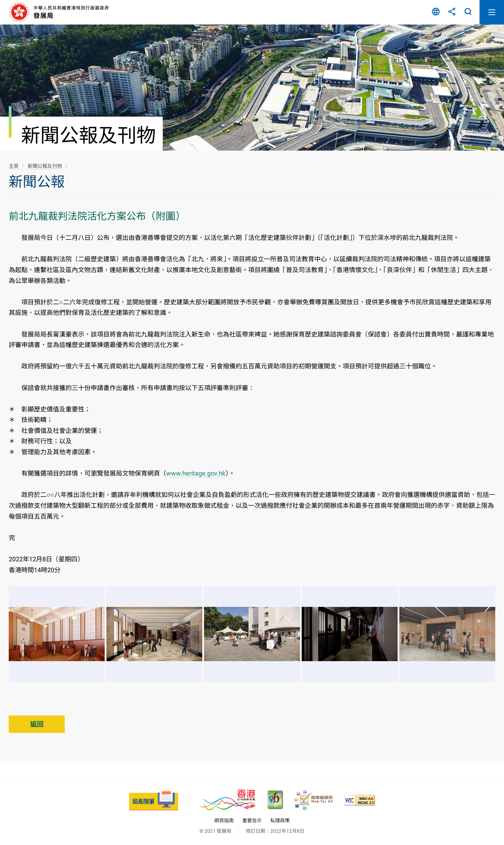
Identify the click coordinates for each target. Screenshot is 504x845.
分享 (452, 12)
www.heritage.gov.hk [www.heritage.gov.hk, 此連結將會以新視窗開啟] (196, 473)
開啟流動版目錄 (492, 12)
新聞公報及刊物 (45, 166)
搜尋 (468, 12)
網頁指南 (224, 820)
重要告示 (252, 820)
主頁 (14, 166)
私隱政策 (280, 820)
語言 (436, 12)
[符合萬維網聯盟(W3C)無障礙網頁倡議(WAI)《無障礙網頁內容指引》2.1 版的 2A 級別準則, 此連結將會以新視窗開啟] (359, 800)
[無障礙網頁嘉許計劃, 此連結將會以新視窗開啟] (313, 800)
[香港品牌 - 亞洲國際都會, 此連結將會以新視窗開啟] (227, 800)
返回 (37, 724)
